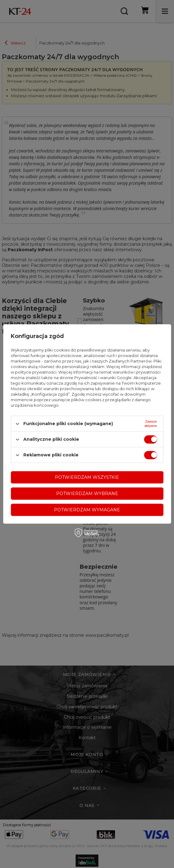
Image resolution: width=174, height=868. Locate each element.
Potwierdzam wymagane (87, 510)
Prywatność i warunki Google (103, 378)
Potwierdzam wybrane (87, 494)
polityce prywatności (36, 372)
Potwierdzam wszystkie (87, 477)
